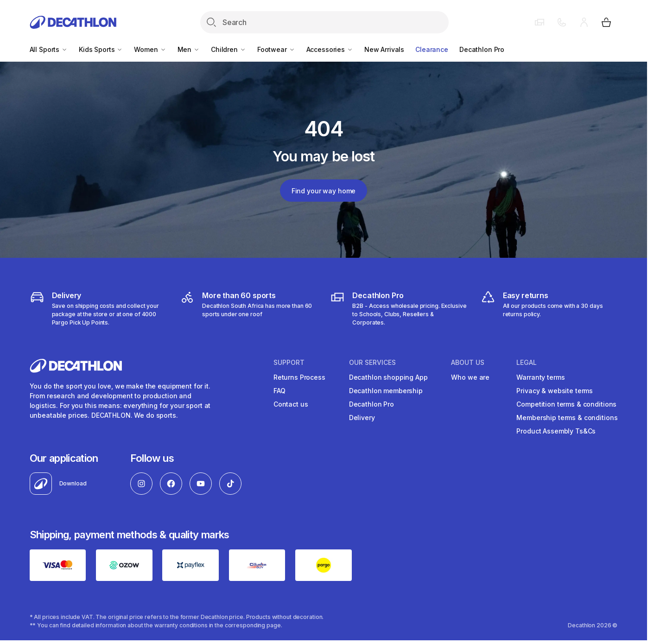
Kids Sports (101, 49)
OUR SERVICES (372, 363)
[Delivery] (98, 308)
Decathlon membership (386, 391)
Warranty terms (540, 377)
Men (189, 49)
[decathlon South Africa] (248, 308)
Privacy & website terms (555, 391)
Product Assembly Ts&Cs (556, 431)
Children (229, 49)
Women (150, 49)
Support (289, 363)
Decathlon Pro (482, 49)
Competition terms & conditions (566, 404)
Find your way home (324, 191)
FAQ (279, 391)
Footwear (276, 49)
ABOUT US (468, 363)
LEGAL (527, 363)
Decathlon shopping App (388, 377)
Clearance (432, 49)
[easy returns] (549, 308)
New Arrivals (384, 49)
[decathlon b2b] (399, 308)
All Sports (49, 49)
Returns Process (299, 377)
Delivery (362, 418)
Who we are (470, 377)
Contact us (291, 404)
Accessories (330, 49)
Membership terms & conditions (567, 418)
